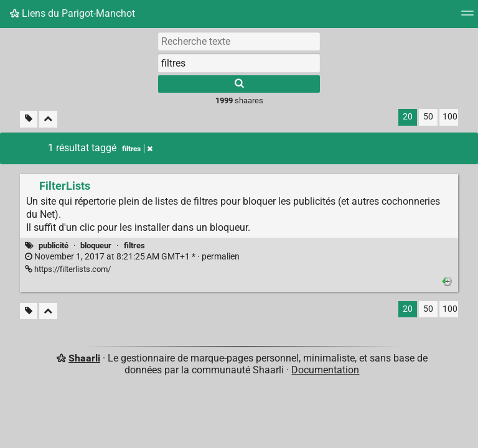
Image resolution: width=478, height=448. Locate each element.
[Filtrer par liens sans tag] (29, 119)
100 (450, 117)
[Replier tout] (48, 119)
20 (408, 117)
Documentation (325, 370)
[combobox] (239, 63)
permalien (132, 257)
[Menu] (467, 17)
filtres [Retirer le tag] (137, 149)
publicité (54, 245)
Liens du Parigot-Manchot (73, 13)
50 (428, 117)
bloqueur (96, 245)
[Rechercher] (239, 84)
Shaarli (84, 358)
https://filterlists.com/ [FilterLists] (68, 269)
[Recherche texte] (239, 41)
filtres (134, 245)
